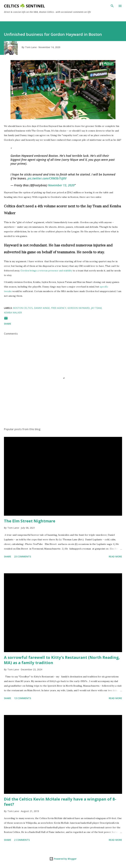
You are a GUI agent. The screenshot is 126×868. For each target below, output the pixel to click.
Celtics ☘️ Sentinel (24, 6)
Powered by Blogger (63, 859)
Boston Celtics (23, 308)
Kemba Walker (13, 313)
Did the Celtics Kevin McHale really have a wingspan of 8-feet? (60, 802)
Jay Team (96, 308)
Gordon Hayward (79, 308)
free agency (59, 308)
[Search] (112, 6)
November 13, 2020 (61, 185)
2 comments (22, 840)
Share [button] (8, 324)
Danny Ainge (42, 308)
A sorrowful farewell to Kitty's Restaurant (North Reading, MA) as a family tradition (62, 660)
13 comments (23, 698)
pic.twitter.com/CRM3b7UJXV (47, 178)
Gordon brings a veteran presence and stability (46, 271)
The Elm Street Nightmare (30, 521)
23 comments (23, 556)
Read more (115, 556)
